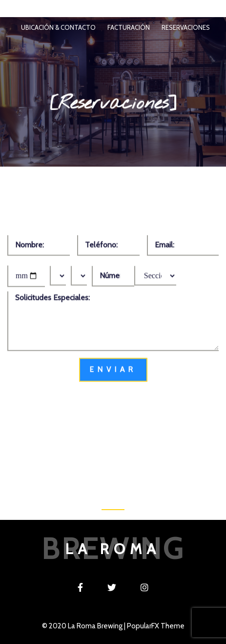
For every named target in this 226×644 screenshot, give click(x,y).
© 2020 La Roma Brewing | (84, 626)
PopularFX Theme (156, 626)
